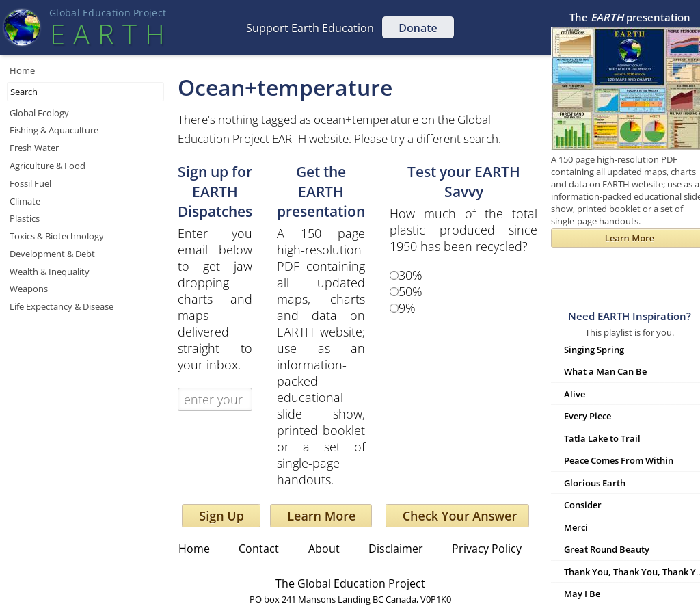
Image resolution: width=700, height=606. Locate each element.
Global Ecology (39, 113)
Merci (576, 527)
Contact (259, 549)
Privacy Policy (487, 549)
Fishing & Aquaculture (54, 130)
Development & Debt (52, 254)
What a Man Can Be (605, 371)
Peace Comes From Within (619, 460)
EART (107, 34)
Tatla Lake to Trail (602, 438)
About (324, 549)
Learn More (321, 516)
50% (410, 291)
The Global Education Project (350, 583)
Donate (418, 28)
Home (22, 70)
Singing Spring (594, 350)
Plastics (25, 218)
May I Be (582, 594)
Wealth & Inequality (50, 272)
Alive (575, 394)
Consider (583, 505)
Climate (25, 201)
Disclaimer (396, 549)
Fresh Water (34, 148)
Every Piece (588, 416)
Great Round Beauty (607, 549)
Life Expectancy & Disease (62, 306)
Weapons (29, 289)
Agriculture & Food (48, 166)
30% (410, 275)
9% (407, 308)
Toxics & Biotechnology (57, 236)
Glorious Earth (595, 483)
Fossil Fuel (30, 183)
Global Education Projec (108, 13)
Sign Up (221, 516)
